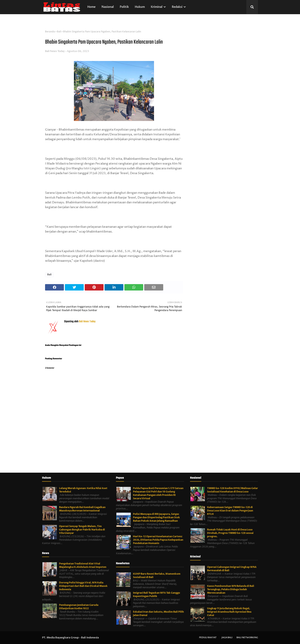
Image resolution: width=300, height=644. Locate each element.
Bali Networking (247, 638)
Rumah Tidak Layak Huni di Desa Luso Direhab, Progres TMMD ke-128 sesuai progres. (230, 533)
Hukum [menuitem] (140, 7)
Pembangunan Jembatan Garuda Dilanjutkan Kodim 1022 (79, 607)
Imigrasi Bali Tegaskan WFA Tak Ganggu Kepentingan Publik (157, 595)
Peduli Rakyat (208, 638)
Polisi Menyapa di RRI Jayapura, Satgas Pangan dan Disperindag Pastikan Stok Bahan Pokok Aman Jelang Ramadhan (156, 517)
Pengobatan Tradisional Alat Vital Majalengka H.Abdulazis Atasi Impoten (83, 565)
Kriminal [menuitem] (157, 7)
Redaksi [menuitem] (177, 7)
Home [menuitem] (91, 7)
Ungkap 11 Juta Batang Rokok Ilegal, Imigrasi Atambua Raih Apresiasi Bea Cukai (229, 612)
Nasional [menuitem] (108, 7)
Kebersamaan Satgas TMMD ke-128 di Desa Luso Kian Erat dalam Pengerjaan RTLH (230, 511)
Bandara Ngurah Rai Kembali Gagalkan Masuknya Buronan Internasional (82, 509)
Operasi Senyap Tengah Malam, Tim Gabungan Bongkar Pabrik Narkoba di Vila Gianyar (82, 530)
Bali (59, 32)
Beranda (50, 32)
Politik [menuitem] (124, 7)
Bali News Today (55, 51)
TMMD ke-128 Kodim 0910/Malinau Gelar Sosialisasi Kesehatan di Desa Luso (233, 490)
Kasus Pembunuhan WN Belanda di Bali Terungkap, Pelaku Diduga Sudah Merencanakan (231, 589)
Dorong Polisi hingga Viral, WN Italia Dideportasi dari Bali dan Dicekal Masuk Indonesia (83, 586)
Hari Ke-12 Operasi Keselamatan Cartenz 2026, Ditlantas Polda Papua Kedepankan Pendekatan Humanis (158, 540)
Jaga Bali (227, 638)
